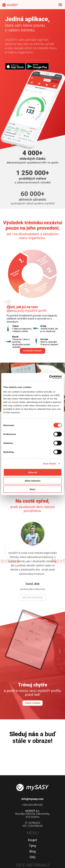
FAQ (32, 793)
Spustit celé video (33, 332)
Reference (32, 831)
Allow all (32, 472)
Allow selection (32, 481)
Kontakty (32, 837)
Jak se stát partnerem (33, 808)
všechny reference (32, 519)
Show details (49, 464)
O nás (32, 820)
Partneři (33, 814)
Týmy (32, 782)
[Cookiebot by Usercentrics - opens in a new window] (49, 377)
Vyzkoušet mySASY (33, 281)
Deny (32, 489)
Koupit (32, 776)
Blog (32, 787)
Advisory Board (33, 825)
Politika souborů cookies (32, 842)
